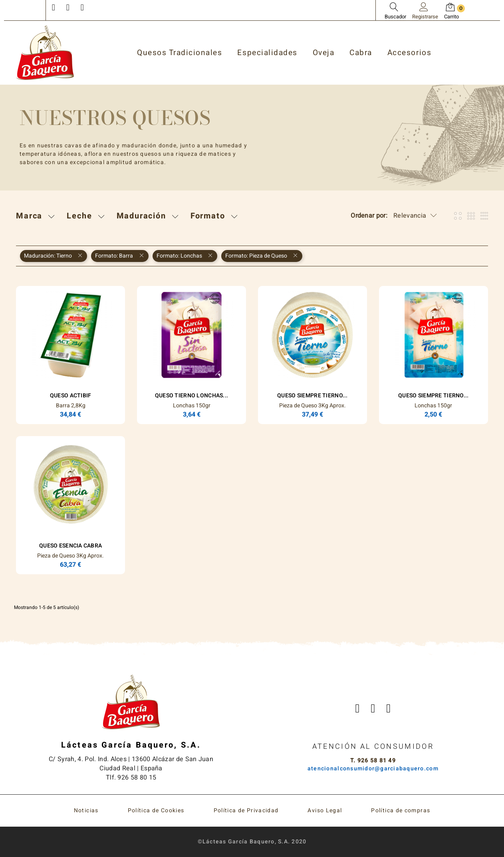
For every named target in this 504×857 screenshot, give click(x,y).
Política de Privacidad (246, 810)
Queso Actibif (71, 396)
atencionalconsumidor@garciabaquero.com (373, 769)
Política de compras (401, 810)
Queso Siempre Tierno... (312, 396)
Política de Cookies (156, 810)
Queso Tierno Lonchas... (191, 396)
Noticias (86, 810)
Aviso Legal (325, 810)
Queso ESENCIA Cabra (70, 546)
